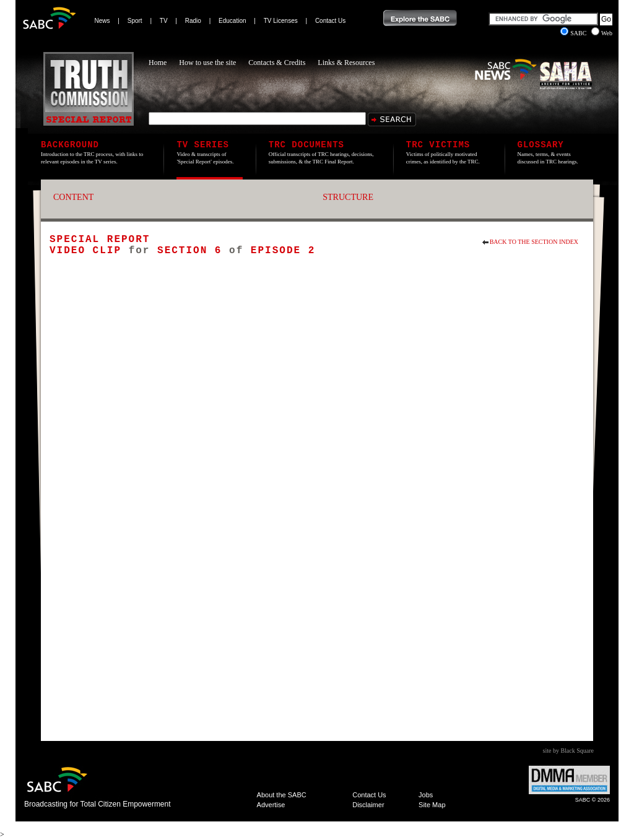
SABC (574, 33)
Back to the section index (534, 242)
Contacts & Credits (277, 63)
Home (158, 63)
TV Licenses (281, 21)
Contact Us (330, 21)
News (102, 21)
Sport (135, 21)
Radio (193, 21)
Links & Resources (346, 63)
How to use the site (207, 63)
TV (164, 21)
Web (602, 33)
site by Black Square (568, 751)
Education (232, 21)
